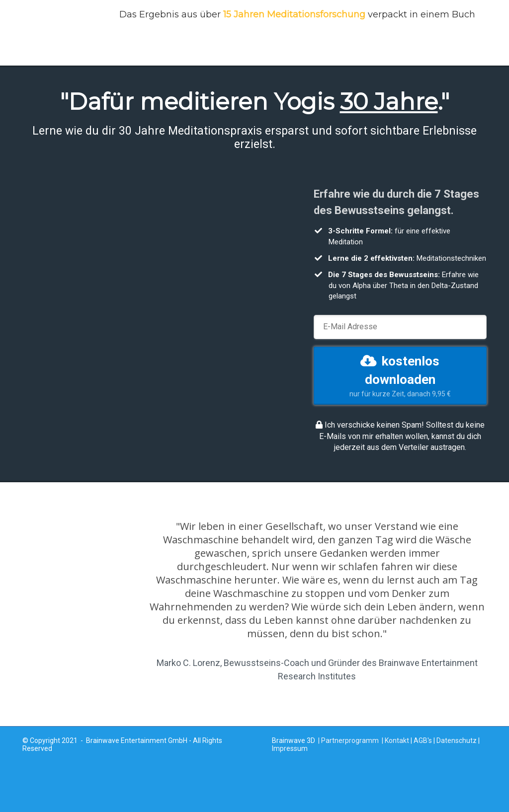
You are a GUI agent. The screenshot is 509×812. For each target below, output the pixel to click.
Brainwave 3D (294, 740)
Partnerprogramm (350, 740)
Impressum (290, 748)
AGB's (423, 740)
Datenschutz (457, 740)
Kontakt (397, 740)
